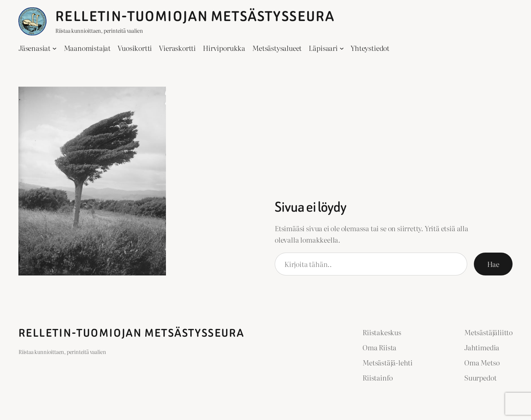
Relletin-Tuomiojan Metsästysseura (195, 16)
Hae (493, 264)
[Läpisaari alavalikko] (342, 48)
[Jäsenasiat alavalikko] (55, 48)
